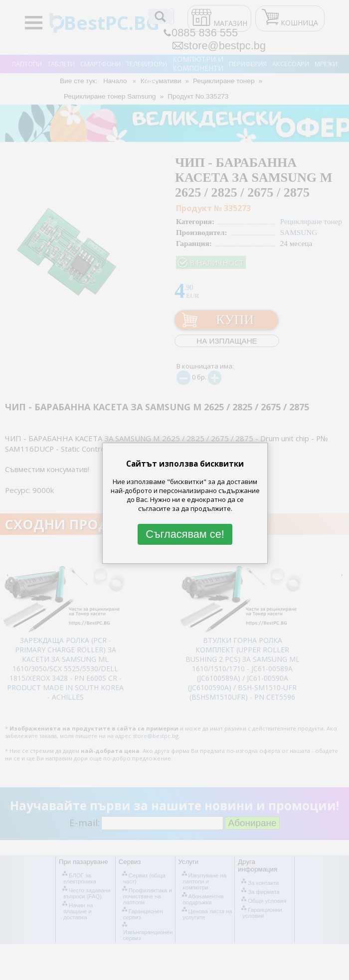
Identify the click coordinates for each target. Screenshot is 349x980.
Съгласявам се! (185, 534)
